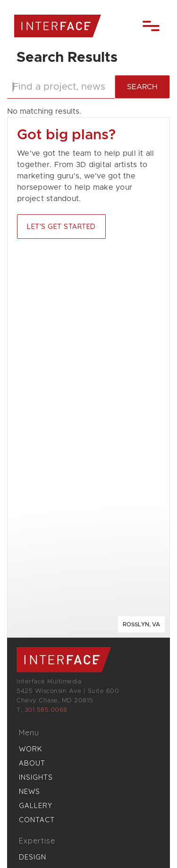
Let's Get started (61, 226)
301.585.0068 (46, 710)
